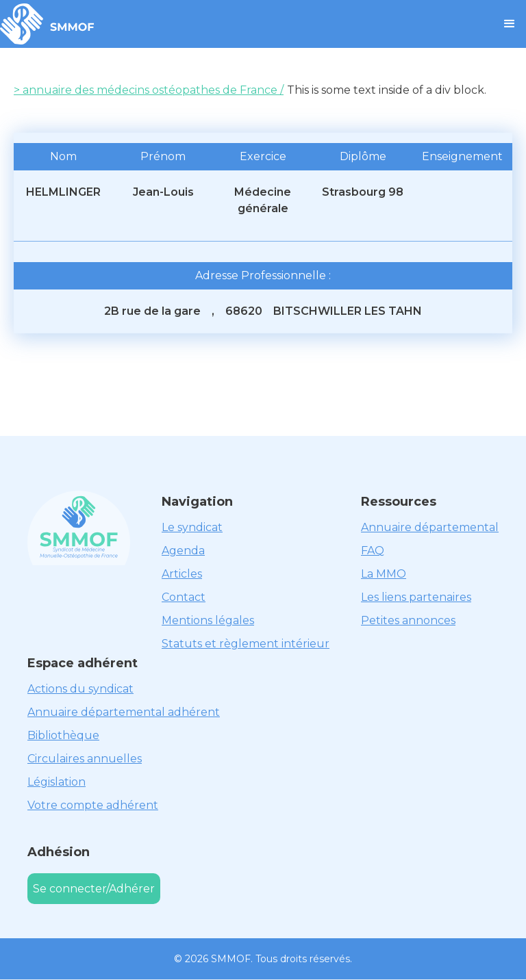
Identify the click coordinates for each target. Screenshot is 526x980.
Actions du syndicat (80, 689)
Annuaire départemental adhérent (124, 712)
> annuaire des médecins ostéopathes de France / (149, 90)
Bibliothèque (63, 735)
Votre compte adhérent (93, 805)
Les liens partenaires (416, 597)
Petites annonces (408, 620)
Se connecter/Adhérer (94, 889)
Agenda (183, 551)
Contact (184, 597)
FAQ (373, 551)
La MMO (384, 574)
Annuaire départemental (430, 527)
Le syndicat (192, 527)
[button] (510, 24)
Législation (57, 782)
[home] (47, 24)
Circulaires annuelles (85, 759)
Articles (182, 574)
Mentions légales (208, 620)
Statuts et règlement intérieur (246, 644)
